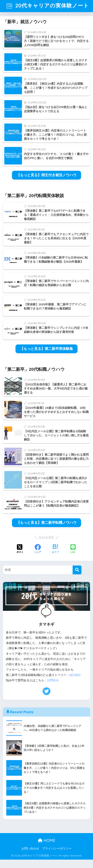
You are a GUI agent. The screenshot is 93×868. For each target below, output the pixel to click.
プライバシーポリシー (57, 857)
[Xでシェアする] (20, 558)
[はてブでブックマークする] (55, 558)
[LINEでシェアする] (73, 558)
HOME (47, 849)
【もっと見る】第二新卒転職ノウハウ (46, 531)
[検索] (77, 578)
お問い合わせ (30, 857)
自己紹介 (75, 683)
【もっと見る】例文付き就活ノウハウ (46, 183)
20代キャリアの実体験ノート (47, 10)
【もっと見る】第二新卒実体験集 (46, 357)
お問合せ (53, 689)
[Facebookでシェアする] (38, 558)
